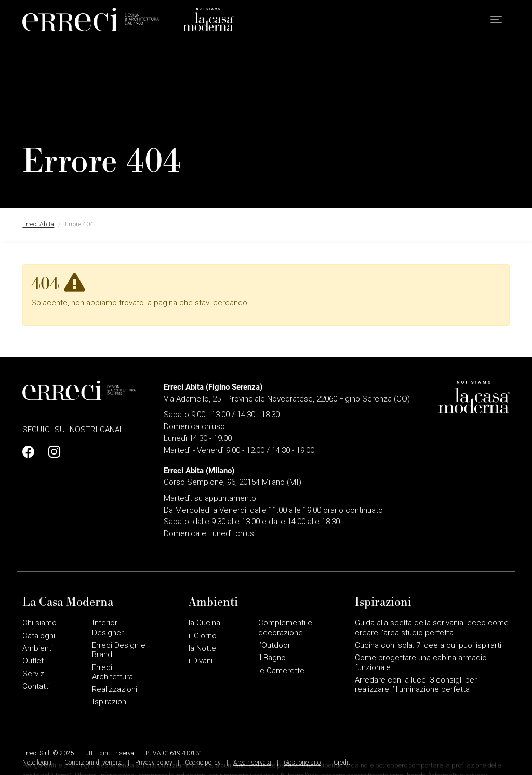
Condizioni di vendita (94, 763)
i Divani (201, 661)
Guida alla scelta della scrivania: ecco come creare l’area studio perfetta (432, 627)
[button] (496, 21)
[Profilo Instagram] (51, 452)
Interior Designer (108, 627)
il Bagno (272, 658)
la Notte (202, 648)
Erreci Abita (38, 224)
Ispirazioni (110, 702)
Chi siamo (39, 623)
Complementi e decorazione (285, 627)
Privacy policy (154, 763)
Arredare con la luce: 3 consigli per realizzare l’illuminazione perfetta (416, 685)
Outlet (33, 661)
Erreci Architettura (112, 672)
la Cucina (204, 623)
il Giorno (203, 636)
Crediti (343, 763)
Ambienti (38, 648)
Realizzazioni (115, 689)
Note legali (37, 763)
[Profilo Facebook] (31, 452)
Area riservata (252, 763)
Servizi (34, 674)
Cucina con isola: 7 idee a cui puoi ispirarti (428, 645)
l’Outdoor (274, 645)
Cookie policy (203, 763)
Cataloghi (39, 636)
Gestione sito (302, 763)
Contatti (36, 686)
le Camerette (281, 671)
